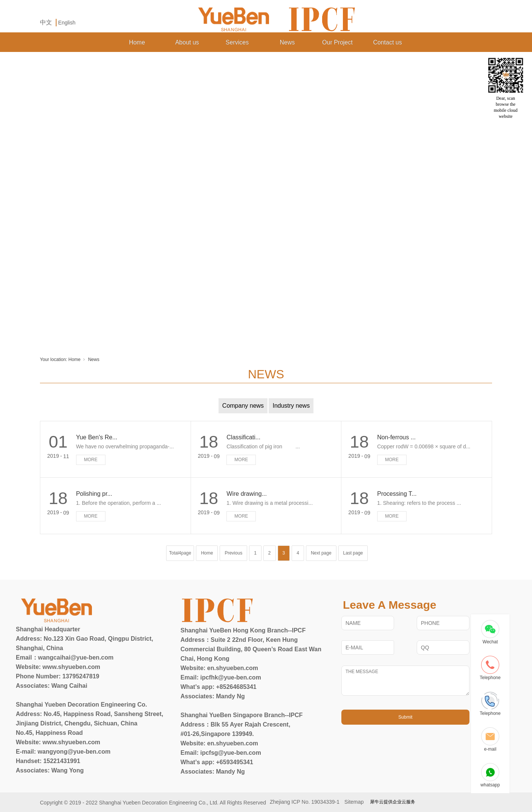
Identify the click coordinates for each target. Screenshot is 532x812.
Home (137, 42)
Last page (353, 553)
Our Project (337, 42)
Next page (321, 553)
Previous (233, 553)
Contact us (387, 42)
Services (237, 42)
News (287, 42)
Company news (243, 406)
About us (187, 42)
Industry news (291, 406)
